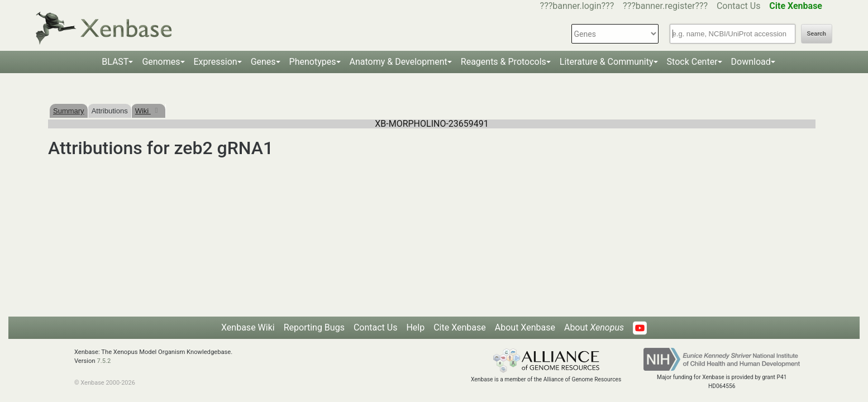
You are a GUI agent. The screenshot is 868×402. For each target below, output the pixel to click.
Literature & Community (607, 62)
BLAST (115, 62)
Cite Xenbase (460, 327)
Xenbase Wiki (248, 327)
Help (415, 327)
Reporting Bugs (314, 327)
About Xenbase (525, 327)
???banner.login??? (577, 6)
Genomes (161, 62)
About (594, 327)
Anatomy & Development (399, 62)
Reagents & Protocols (504, 62)
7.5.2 (104, 361)
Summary (69, 111)
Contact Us (739, 6)
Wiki (143, 111)
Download (751, 62)
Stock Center (692, 62)
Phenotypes (313, 62)
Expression (216, 62)
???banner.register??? (665, 6)
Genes (263, 62)
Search (817, 34)
